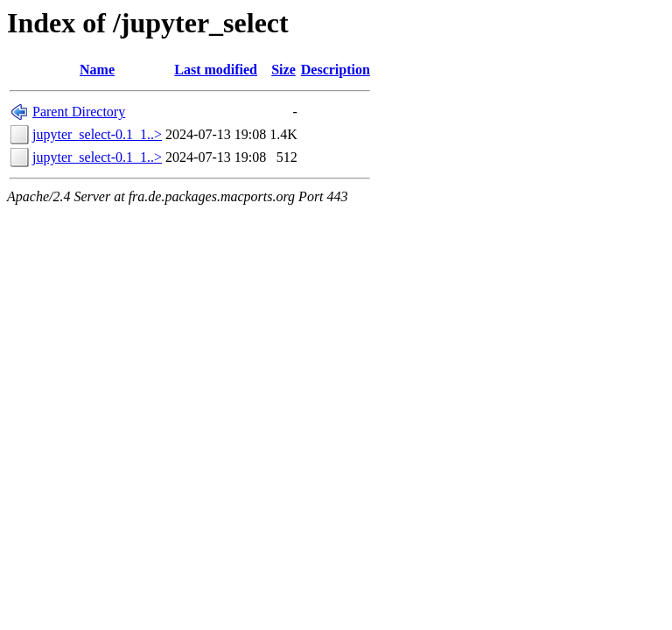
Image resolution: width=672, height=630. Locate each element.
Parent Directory (79, 112)
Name (97, 70)
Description (336, 70)
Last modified (216, 70)
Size (283, 70)
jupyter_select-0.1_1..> (97, 134)
